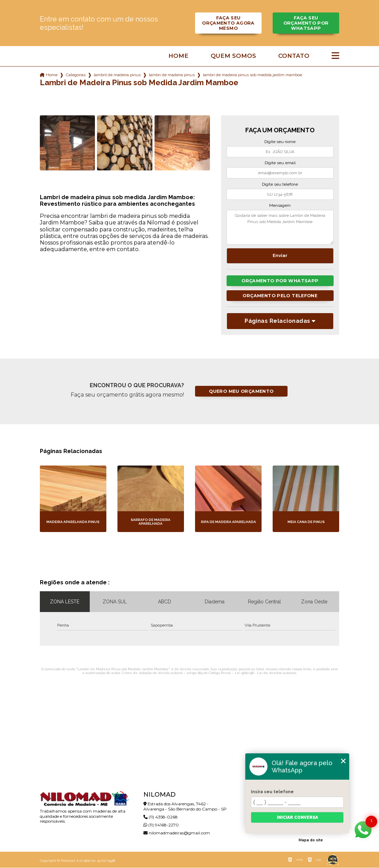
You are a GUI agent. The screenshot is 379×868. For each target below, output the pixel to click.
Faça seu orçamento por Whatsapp (306, 23)
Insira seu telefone (272, 792)
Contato (294, 56)
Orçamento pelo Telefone (280, 296)
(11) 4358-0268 (161, 817)
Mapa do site (311, 840)
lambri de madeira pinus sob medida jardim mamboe (253, 75)
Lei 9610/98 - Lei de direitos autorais (266, 673)
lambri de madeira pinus (172, 75)
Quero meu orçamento (241, 392)
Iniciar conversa (297, 817)
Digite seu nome (280, 142)
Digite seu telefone (280, 184)
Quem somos (233, 56)
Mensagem (280, 205)
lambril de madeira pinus (117, 75)
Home (178, 56)
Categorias (76, 75)
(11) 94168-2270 (161, 825)
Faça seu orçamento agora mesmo (228, 23)
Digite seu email (280, 163)
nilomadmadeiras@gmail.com (177, 833)
